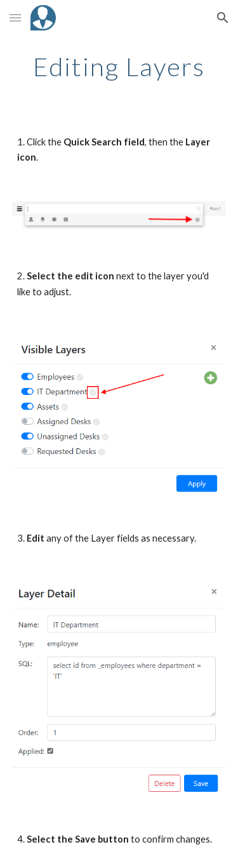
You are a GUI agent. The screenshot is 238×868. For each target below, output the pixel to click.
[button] (15, 17)
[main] (119, 67)
